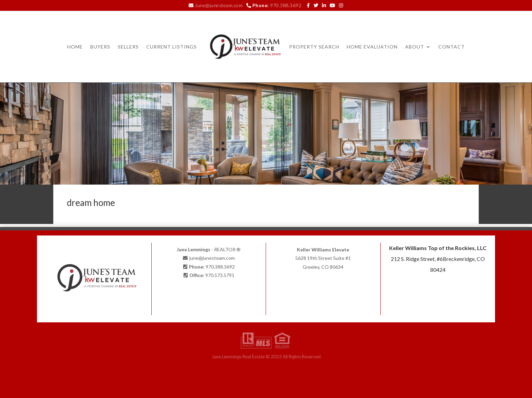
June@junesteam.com (219, 5)
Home (75, 47)
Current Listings (172, 47)
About (415, 47)
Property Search (314, 47)
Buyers (100, 47)
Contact (452, 47)
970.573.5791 (220, 274)
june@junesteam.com (212, 257)
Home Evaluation (372, 47)
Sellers (128, 47)
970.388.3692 (286, 5)
